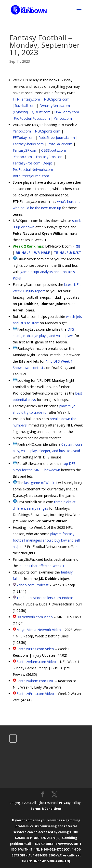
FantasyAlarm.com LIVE (35, 681)
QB (78, 246)
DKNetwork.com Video (35, 617)
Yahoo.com (63, 118)
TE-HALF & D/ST (67, 253)
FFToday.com (24, 138)
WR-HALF (42, 253)
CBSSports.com (54, 150)
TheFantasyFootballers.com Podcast (46, 598)
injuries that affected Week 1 (42, 566)
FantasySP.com (25, 150)
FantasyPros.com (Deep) (33, 163)
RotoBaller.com (60, 144)
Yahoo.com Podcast (33, 585)
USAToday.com (67, 112)
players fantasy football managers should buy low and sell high (46, 540)
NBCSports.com (57, 99)
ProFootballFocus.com (32, 118)
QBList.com (41, 112)
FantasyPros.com (50, 157)
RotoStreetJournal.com (57, 138)
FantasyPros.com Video (35, 649)
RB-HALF (23, 253)
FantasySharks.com (28, 144)
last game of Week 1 (41, 483)
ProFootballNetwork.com (33, 169)
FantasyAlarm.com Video (36, 662)
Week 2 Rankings (28, 246)
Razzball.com (25, 106)
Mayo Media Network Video (39, 630)
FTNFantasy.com (26, 99)
